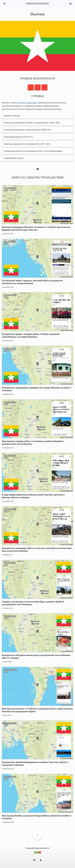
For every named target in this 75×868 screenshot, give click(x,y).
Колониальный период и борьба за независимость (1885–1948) (32, 123)
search (5, 4)
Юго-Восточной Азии (27, 103)
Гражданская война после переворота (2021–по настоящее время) (33, 151)
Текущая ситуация (12, 116)
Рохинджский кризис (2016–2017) (18, 137)
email (34, 860)
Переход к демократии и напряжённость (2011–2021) (27, 144)
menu (70, 4)
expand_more (38, 835)
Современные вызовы (14, 158)
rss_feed (41, 860)
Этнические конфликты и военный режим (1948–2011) (28, 130)
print (38, 169)
